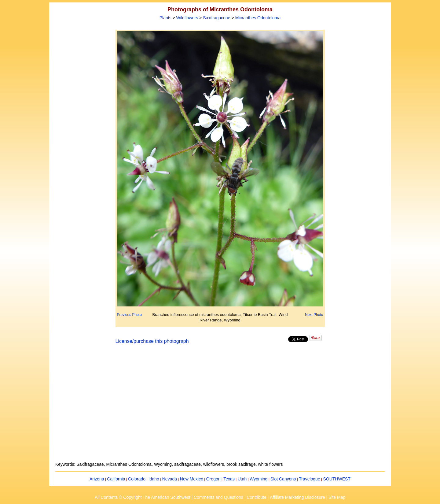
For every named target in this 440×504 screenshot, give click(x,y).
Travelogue (310, 479)
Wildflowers (187, 18)
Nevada (170, 479)
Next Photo (314, 315)
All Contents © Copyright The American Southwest (143, 497)
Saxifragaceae (217, 18)
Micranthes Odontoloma (258, 18)
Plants (165, 18)
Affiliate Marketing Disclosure (297, 497)
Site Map (337, 497)
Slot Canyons (283, 479)
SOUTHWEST (337, 479)
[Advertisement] (220, 406)
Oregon (213, 479)
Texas (229, 479)
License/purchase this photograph (152, 341)
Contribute (257, 497)
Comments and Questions (218, 497)
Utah (242, 479)
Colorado (137, 479)
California (116, 479)
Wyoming (258, 479)
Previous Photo (129, 315)
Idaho (154, 479)
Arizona (97, 479)
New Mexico (192, 479)
